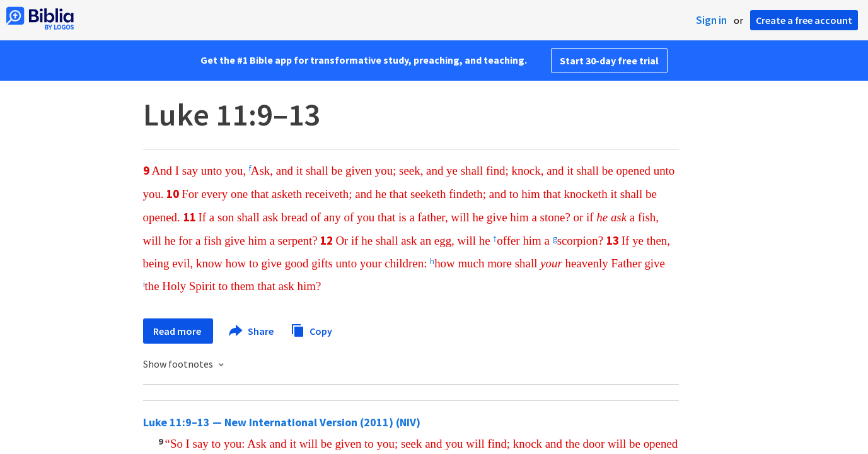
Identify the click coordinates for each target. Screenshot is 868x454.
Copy (311, 329)
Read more (178, 331)
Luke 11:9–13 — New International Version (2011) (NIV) (282, 422)
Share (252, 331)
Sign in (711, 20)
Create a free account (804, 20)
